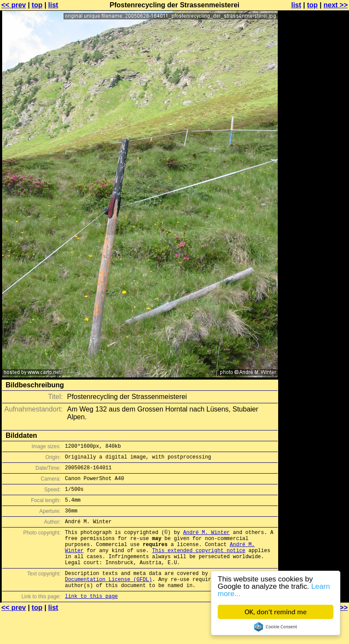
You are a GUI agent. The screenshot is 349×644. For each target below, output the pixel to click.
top (37, 5)
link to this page (91, 619)
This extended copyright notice (199, 566)
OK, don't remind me (276, 612)
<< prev (14, 5)
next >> (336, 5)
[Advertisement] (314, 111)
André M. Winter (206, 544)
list (53, 5)
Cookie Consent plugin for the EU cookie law (276, 627)
